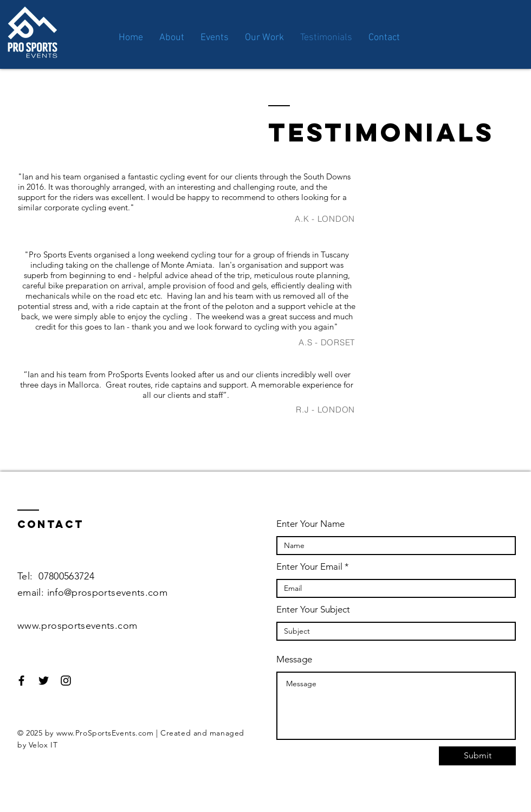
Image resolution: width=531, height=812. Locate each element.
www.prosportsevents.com (77, 626)
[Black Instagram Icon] (66, 681)
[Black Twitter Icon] (44, 681)
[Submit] (477, 756)
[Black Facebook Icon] (21, 681)
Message (294, 659)
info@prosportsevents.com (108, 592)
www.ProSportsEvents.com (105, 733)
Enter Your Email (309, 567)
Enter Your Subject (313, 610)
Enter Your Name (310, 524)
